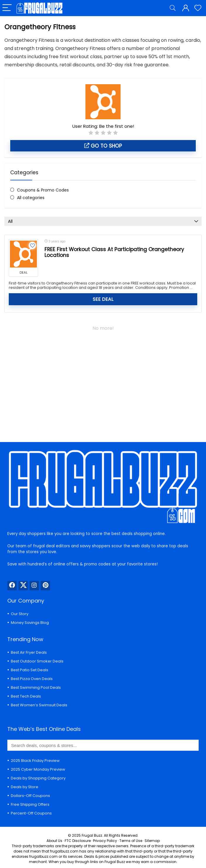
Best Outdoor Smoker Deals (37, 661)
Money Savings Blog (30, 623)
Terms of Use (131, 841)
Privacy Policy (105, 841)
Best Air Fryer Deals (29, 652)
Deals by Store (25, 787)
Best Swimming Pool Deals (36, 687)
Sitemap (152, 841)
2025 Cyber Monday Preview (38, 769)
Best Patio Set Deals (30, 670)
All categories (31, 198)
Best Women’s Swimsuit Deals (39, 705)
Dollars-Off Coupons (30, 796)
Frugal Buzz (92, 835)
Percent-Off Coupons (31, 813)
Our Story (20, 614)
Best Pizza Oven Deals (32, 679)
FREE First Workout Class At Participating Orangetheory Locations (114, 252)
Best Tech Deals (26, 696)
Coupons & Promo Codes (43, 190)
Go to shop (103, 146)
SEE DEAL (103, 299)
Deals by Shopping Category (38, 778)
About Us (54, 841)
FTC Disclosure (78, 841)
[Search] (173, 8)
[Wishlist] (198, 8)
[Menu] (7, 8)
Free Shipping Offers (30, 804)
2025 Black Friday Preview (35, 761)
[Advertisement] (103, 384)
